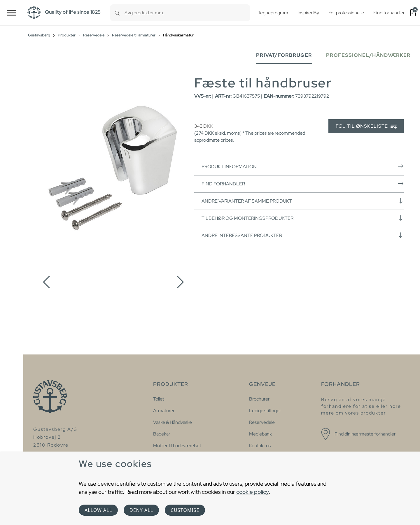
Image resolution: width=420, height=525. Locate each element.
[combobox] (187, 13)
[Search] (117, 13)
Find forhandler (303, 184)
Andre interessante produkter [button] (303, 235)
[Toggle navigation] (12, 13)
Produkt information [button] (303, 166)
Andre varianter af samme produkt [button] (303, 201)
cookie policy (253, 492)
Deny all (141, 510)
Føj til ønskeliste (366, 126)
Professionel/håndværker (368, 55)
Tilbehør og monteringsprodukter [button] (303, 218)
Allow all (98, 510)
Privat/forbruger (284, 55)
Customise (185, 510)
